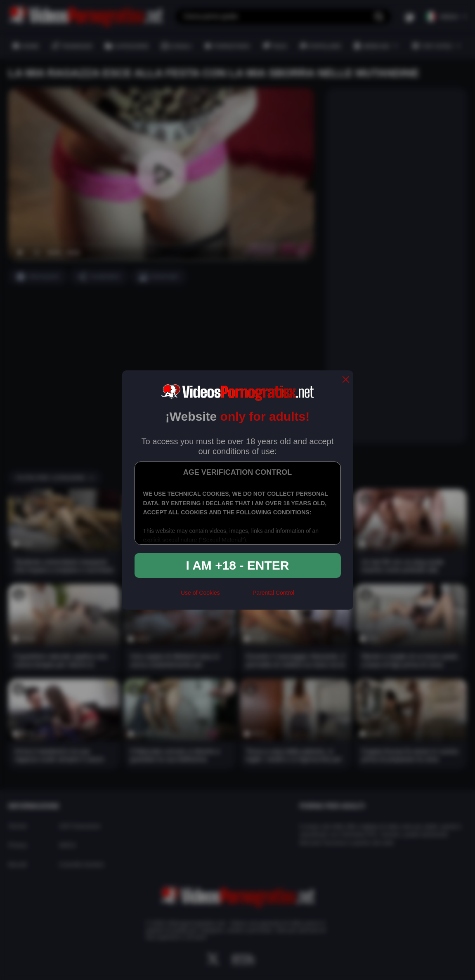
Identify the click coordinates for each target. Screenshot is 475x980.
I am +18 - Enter (238, 565)
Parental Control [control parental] (273, 593)
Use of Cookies (200, 593)
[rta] (236, 596)
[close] (346, 380)
